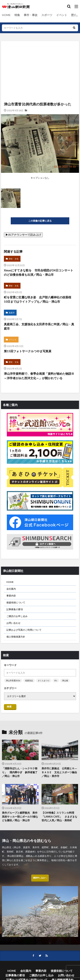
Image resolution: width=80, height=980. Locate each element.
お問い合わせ (13, 623)
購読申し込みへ (40, 878)
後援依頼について (16, 602)
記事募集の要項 (15, 609)
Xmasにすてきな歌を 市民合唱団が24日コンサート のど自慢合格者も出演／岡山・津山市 (40, 272)
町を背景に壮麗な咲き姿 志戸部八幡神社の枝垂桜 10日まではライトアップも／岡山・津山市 (39, 299)
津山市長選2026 (13, 680)
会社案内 (11, 589)
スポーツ (47, 15)
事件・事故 (31, 15)
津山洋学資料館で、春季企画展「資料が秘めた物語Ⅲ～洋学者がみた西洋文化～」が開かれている (39, 376)
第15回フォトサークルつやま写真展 (28, 351)
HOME (6, 15)
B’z (56, 680)
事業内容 (11, 596)
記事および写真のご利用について (24, 630)
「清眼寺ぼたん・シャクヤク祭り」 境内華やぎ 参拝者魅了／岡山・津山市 (20, 772)
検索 (9, 707)
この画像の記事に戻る (40, 221)
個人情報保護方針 (16, 637)
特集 (17, 15)
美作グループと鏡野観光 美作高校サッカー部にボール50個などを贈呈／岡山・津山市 (20, 816)
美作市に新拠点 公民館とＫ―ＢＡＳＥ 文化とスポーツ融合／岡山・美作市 (59, 772)
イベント (62, 15)
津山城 (65, 680)
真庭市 (12, 313)
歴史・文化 (14, 259)
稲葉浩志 (29, 680)
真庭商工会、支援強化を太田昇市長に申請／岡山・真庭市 (39, 326)
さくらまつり (44, 680)
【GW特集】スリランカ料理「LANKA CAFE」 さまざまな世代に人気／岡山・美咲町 (59, 816)
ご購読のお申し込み (17, 616)
